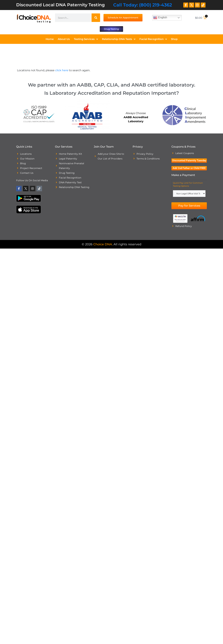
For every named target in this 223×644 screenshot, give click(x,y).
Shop (174, 40)
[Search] (96, 18)
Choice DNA (103, 245)
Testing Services (86, 40)
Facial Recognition (153, 40)
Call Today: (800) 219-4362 (143, 5)
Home (50, 40)
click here (62, 71)
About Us (64, 40)
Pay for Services (189, 206)
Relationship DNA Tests (119, 40)
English (160, 18)
